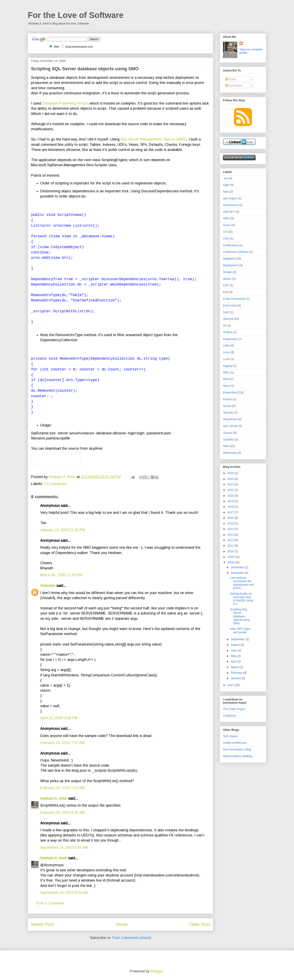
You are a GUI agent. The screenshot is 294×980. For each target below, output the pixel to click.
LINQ (226, 346)
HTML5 (228, 332)
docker (227, 279)
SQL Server (230, 426)
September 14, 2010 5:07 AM (64, 847)
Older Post (199, 924)
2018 (231, 507)
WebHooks (230, 453)
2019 (231, 501)
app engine (230, 198)
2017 (231, 512)
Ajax (226, 192)
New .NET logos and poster (240, 630)
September (238, 639)
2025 (231, 473)
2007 (231, 685)
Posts (231, 79)
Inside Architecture (235, 743)
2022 (231, 490)
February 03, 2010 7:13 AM (62, 788)
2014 (231, 529)
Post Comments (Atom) (132, 938)
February (237, 673)
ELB (226, 292)
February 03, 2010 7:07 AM (62, 743)
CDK (226, 239)
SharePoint (230, 419)
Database (59, 484)
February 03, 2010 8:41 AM (62, 813)
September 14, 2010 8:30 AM (64, 893)
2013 (231, 535)
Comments (234, 86)
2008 (231, 562)
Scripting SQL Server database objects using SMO (240, 616)
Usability (228, 439)
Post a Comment (50, 903)
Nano (226, 386)
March (235, 667)
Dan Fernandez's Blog (237, 749)
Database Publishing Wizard (65, 103)
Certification (231, 245)
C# (46, 484)
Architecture (231, 205)
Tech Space (230, 736)
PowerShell (230, 392)
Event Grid (230, 305)
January (236, 678)
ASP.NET (229, 212)
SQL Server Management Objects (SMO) (154, 139)
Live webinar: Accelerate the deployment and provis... (242, 583)
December (238, 567)
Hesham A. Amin (63, 477)
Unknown (48, 586)
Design (227, 272)
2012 (231, 540)
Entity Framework (234, 299)
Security (228, 413)
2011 (231, 546)
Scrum (227, 406)
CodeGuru (230, 716)
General (228, 319)
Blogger (157, 971)
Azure (227, 225)
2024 (231, 479)
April (234, 661)
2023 (231, 484)
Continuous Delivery (236, 252)
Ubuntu (228, 433)
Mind (226, 379)
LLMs (226, 359)
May (234, 656)
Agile (226, 185)
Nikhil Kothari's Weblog (238, 756)
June (234, 650)
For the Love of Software (76, 15)
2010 (231, 551)
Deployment (231, 265)
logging (228, 366)
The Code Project (234, 709)
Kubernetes (230, 339)
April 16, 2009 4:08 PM (59, 718)
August (236, 645)
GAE (226, 312)
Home (122, 924)
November (238, 573)
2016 (231, 518)
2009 (231, 557)
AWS (226, 218)
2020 (231, 496)
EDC (226, 285)
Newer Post (43, 924)
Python (227, 399)
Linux (226, 352)
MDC (226, 372)
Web (226, 446)
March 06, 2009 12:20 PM (61, 575)
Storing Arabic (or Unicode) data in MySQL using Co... (242, 599)
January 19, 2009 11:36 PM (63, 530)
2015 (231, 523)
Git (225, 326)
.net (225, 178)
